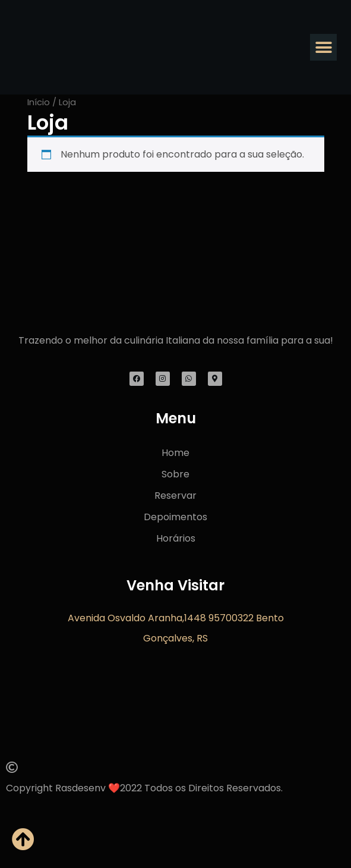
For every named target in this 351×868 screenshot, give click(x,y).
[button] (323, 47)
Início (39, 102)
